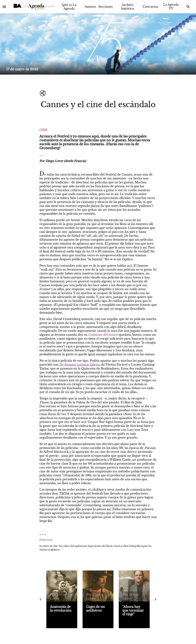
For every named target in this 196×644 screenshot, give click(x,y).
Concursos (150, 7)
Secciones (106, 7)
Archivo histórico (128, 7)
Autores (90, 7)
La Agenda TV (171, 6)
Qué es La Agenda (69, 7)
